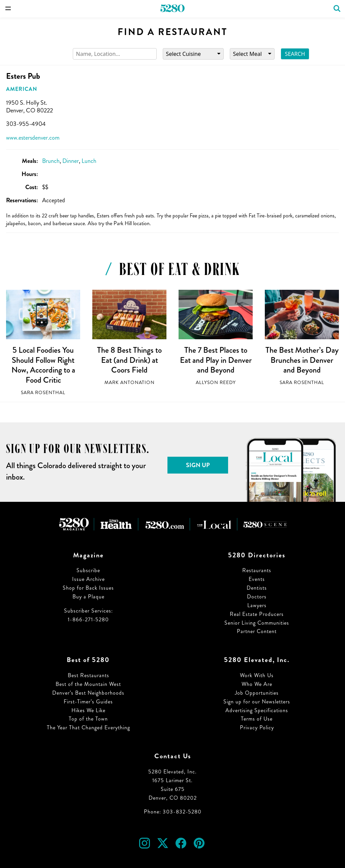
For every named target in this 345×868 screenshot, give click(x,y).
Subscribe (88, 570)
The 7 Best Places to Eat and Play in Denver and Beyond (216, 360)
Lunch (89, 161)
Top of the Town (88, 719)
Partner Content (257, 631)
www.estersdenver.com (33, 138)
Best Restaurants (88, 675)
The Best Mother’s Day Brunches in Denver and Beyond (302, 360)
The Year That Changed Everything (88, 727)
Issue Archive (88, 579)
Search (295, 54)
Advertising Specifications (257, 710)
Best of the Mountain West (88, 684)
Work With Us (257, 675)
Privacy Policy (257, 727)
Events (257, 579)
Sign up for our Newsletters (257, 702)
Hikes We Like (88, 710)
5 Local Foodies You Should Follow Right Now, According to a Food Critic (43, 365)
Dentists (257, 588)
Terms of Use (257, 719)
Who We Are (257, 684)
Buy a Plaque (88, 597)
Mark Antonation (130, 383)
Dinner (71, 161)
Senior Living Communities (257, 623)
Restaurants (257, 570)
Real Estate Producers (257, 614)
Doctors (257, 597)
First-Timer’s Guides (88, 702)
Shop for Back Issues (88, 588)
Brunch (51, 161)
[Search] (115, 54)
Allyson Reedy (216, 383)
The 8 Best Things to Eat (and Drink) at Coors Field (129, 360)
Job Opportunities (257, 693)
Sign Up (198, 465)
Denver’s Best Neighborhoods (88, 693)
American (22, 89)
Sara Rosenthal (43, 393)
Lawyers (257, 605)
